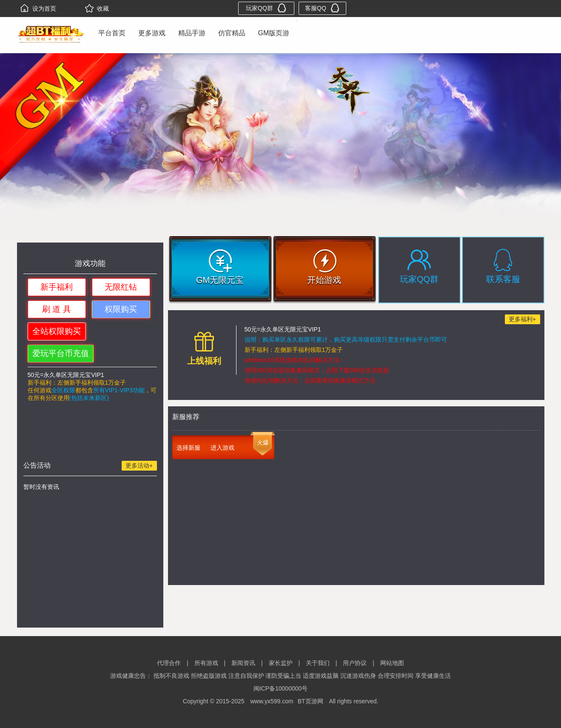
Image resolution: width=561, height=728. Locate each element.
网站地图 (392, 663)
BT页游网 (310, 701)
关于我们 (318, 663)
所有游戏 (206, 663)
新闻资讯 (243, 663)
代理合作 (169, 663)
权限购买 (121, 309)
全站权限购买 (57, 331)
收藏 (97, 9)
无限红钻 (121, 287)
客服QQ (322, 8)
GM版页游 (274, 33)
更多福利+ (522, 319)
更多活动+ (139, 465)
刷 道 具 (57, 309)
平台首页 (112, 33)
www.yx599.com (272, 701)
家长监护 (281, 663)
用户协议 (355, 663)
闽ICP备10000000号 (281, 688)
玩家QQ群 (266, 8)
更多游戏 (152, 33)
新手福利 (57, 287)
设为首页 (38, 9)
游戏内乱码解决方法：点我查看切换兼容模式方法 (310, 380)
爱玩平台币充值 (61, 353)
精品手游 (192, 33)
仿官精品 (232, 33)
